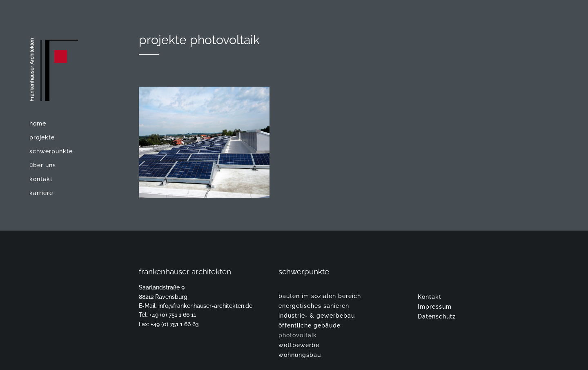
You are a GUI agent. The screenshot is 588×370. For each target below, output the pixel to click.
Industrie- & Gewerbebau (317, 316)
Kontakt (41, 179)
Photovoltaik (298, 335)
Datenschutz (437, 316)
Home (38, 123)
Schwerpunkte (51, 151)
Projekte (42, 137)
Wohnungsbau (300, 355)
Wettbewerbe (299, 345)
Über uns (43, 165)
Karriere (41, 193)
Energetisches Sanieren (314, 306)
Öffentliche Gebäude (310, 325)
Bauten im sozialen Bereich (320, 296)
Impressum (435, 307)
